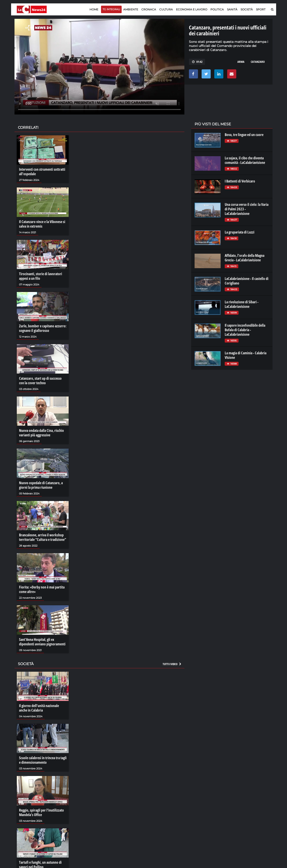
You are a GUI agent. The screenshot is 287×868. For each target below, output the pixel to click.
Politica (217, 9)
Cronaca (149, 9)
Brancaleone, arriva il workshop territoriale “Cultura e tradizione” (43, 537)
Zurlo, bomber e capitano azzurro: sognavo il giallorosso (43, 328)
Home (94, 9)
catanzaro (258, 62)
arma (241, 62)
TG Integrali (111, 9)
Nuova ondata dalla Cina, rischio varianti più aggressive (41, 433)
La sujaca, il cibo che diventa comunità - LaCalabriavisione (245, 160)
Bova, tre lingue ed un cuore (244, 135)
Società (247, 9)
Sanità (232, 9)
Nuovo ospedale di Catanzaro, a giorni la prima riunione (41, 485)
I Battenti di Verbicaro (240, 181)
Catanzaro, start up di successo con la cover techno (40, 381)
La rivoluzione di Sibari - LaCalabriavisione (242, 304)
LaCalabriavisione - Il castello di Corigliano (247, 281)
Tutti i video (172, 664)
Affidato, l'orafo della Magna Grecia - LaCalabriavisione (245, 258)
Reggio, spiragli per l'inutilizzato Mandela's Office (41, 812)
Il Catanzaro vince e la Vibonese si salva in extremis (42, 224)
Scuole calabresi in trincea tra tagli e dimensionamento (43, 760)
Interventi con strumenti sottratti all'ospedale (42, 172)
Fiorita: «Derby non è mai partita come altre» (42, 589)
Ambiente (131, 9)
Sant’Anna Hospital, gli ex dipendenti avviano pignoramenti (42, 642)
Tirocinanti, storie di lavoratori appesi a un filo (41, 276)
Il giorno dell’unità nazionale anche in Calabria (39, 708)
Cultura (166, 9)
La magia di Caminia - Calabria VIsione (246, 355)
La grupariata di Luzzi (240, 232)
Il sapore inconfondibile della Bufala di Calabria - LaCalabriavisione (245, 330)
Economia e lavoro (192, 9)
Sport (261, 9)
